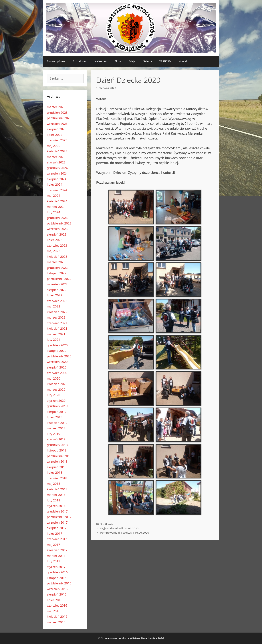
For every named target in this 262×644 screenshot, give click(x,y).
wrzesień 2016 (57, 589)
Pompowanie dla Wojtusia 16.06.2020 (125, 532)
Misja (132, 61)
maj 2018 (54, 484)
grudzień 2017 (57, 511)
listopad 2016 (57, 578)
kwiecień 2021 (57, 328)
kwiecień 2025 (57, 151)
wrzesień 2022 (57, 284)
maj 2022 (54, 306)
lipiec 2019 (55, 417)
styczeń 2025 (56, 162)
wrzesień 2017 (57, 522)
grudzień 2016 (57, 572)
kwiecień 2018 (57, 489)
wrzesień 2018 (57, 461)
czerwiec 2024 (57, 190)
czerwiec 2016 (57, 605)
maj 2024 (54, 196)
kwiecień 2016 (57, 616)
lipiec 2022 (55, 295)
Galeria (147, 61)
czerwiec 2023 (57, 245)
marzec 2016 (56, 622)
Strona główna (56, 61)
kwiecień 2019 (57, 423)
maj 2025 (54, 146)
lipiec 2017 (55, 533)
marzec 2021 (56, 334)
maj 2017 (54, 545)
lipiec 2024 (55, 184)
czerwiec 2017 (57, 539)
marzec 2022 (56, 317)
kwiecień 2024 (57, 201)
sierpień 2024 (57, 179)
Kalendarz (101, 61)
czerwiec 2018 (57, 478)
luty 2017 (54, 561)
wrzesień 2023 (57, 229)
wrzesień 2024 (57, 173)
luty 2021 (54, 340)
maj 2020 (54, 378)
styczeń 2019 (56, 439)
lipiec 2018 (55, 472)
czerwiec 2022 (57, 301)
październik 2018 (59, 456)
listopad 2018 (57, 450)
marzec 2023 (56, 262)
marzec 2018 (56, 495)
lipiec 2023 (55, 240)
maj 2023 (54, 251)
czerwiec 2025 (57, 140)
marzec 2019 (56, 428)
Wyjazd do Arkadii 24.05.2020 (119, 528)
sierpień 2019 (57, 412)
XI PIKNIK (165, 61)
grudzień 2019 (57, 406)
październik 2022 (59, 279)
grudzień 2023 (57, 218)
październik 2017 (59, 517)
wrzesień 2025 (57, 124)
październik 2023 (59, 223)
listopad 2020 (57, 351)
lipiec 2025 (55, 135)
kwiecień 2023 (57, 257)
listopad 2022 (57, 273)
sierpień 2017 (57, 528)
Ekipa (118, 61)
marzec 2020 (56, 389)
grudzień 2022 (57, 268)
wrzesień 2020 (57, 362)
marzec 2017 (56, 556)
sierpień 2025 (57, 129)
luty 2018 (54, 500)
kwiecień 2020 (57, 384)
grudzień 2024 (57, 168)
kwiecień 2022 (57, 312)
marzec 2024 (56, 207)
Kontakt (184, 61)
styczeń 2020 (56, 401)
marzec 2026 (56, 107)
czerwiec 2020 (57, 373)
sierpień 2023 (57, 234)
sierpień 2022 (57, 290)
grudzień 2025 (57, 113)
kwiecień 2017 (57, 550)
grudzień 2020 (57, 345)
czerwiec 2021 (57, 323)
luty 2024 (54, 212)
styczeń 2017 (56, 567)
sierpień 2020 (57, 367)
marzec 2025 (56, 157)
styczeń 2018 (56, 506)
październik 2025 (59, 118)
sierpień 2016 (57, 594)
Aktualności (80, 61)
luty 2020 (54, 395)
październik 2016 (59, 583)
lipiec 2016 (55, 600)
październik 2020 (59, 356)
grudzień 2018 (57, 445)
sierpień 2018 (57, 467)
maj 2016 (54, 611)
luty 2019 (54, 434)
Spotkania (107, 524)
